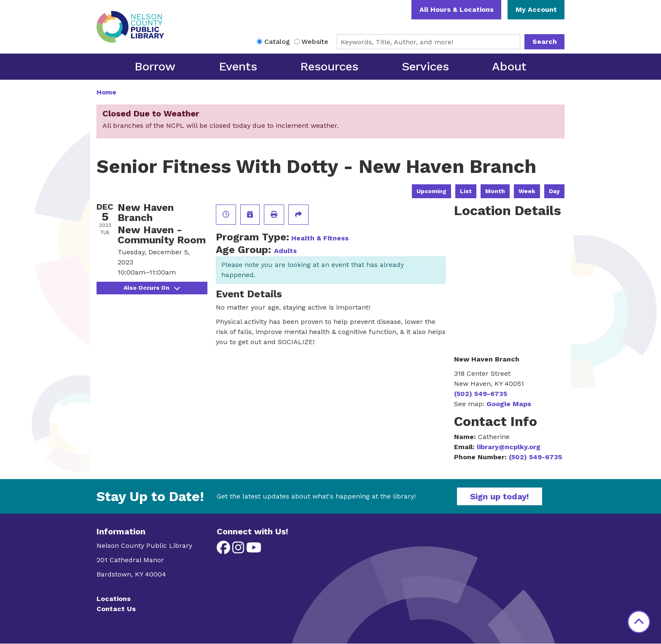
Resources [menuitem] (329, 66)
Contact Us (116, 609)
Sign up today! (500, 496)
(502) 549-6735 (481, 394)
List (466, 191)
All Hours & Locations (457, 9)
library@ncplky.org (509, 447)
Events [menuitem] (238, 66)
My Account (536, 9)
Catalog (277, 42)
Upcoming (431, 191)
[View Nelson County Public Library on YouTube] (254, 550)
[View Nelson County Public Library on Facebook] (224, 550)
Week (527, 191)
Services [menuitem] (425, 66)
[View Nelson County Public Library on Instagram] (239, 550)
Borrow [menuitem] (155, 66)
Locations (114, 599)
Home (106, 92)
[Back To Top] (639, 622)
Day (554, 191)
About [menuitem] (509, 66)
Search (545, 42)
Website (315, 42)
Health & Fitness (320, 238)
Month (495, 191)
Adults (285, 251)
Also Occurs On (152, 288)
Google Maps (509, 404)
